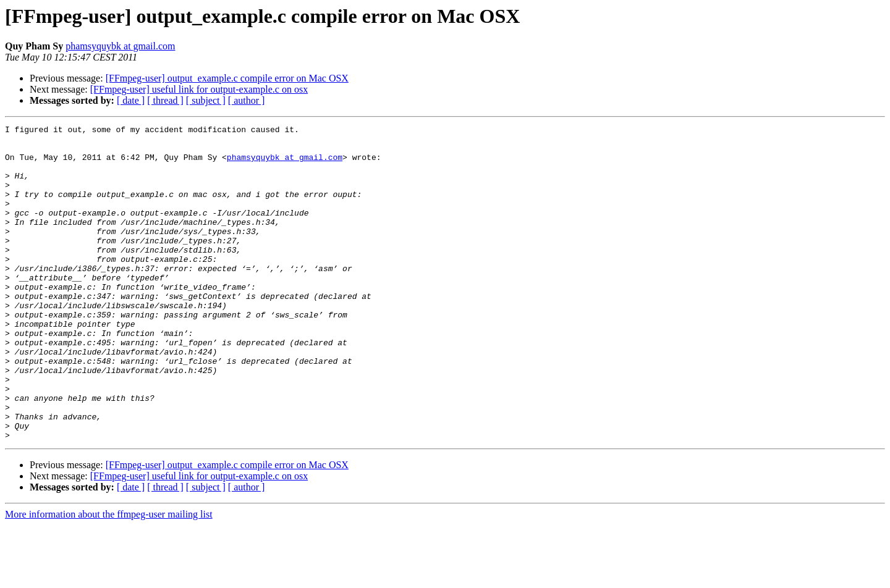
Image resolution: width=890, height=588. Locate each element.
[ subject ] (206, 100)
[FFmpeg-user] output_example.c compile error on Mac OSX (227, 78)
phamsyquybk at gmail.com (120, 46)
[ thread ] (165, 100)
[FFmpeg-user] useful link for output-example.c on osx (199, 89)
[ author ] (247, 100)
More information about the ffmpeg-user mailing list (109, 577)
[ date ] (131, 100)
